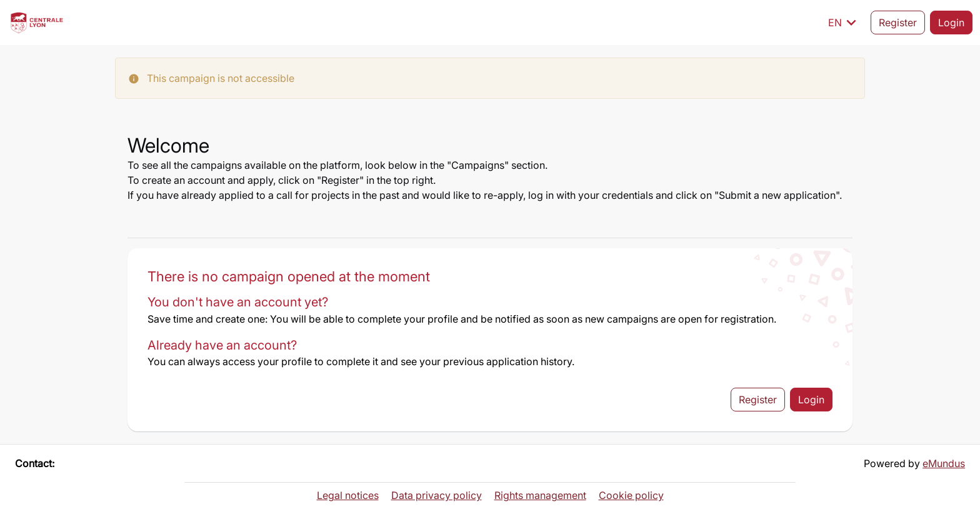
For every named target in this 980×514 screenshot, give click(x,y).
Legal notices (348, 495)
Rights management (540, 495)
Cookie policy (631, 495)
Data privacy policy (437, 495)
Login (951, 23)
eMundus (944, 463)
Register (898, 23)
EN (844, 23)
